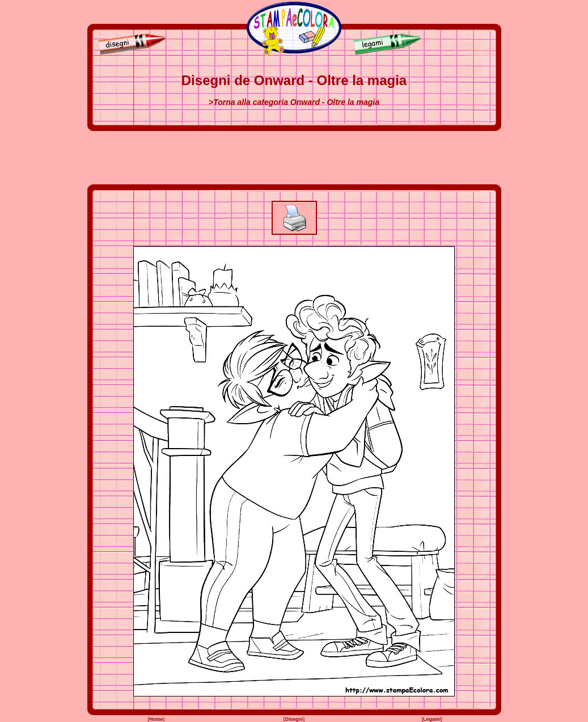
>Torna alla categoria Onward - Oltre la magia (294, 102)
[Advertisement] (294, 158)
